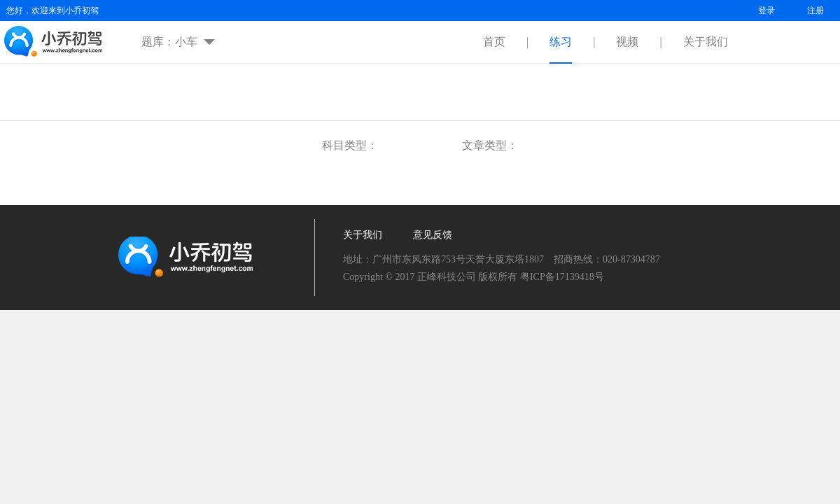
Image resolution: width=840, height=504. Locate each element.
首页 (494, 42)
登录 (766, 10)
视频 (627, 42)
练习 (561, 42)
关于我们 (706, 42)
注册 (815, 10)
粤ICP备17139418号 (562, 277)
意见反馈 (433, 235)
